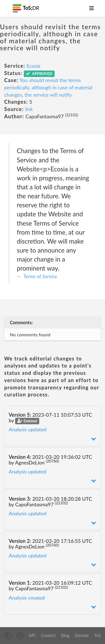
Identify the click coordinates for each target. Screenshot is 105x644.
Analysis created (27, 598)
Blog (65, 635)
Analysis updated (28, 429)
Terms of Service (40, 276)
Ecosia (34, 66)
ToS (98, 635)
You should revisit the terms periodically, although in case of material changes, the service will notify (48, 87)
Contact (48, 635)
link (29, 109)
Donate (82, 635)
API (32, 635)
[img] (8, 636)
